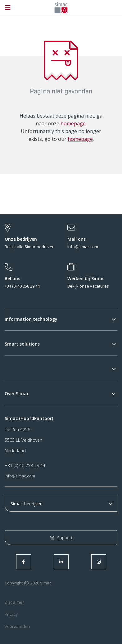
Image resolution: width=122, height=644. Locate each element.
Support (61, 538)
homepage (73, 123)
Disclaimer (14, 602)
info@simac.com (20, 476)
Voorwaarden (17, 626)
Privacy (11, 614)
